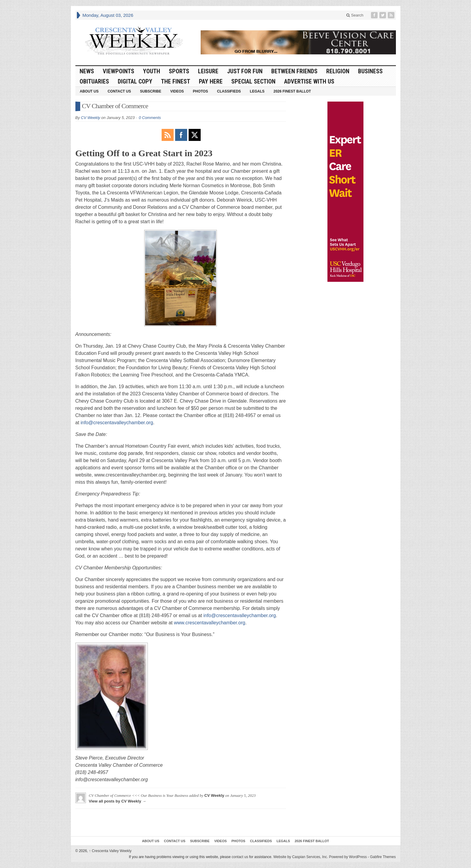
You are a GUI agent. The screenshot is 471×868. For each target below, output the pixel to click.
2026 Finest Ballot (292, 91)
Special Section (253, 81)
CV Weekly (90, 118)
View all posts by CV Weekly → (118, 801)
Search (355, 15)
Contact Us (119, 91)
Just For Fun (245, 71)
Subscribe (151, 91)
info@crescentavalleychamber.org (117, 423)
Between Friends (294, 71)
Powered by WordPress (348, 857)
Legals (257, 91)
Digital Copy (135, 81)
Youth (152, 71)
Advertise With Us (309, 81)
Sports (179, 71)
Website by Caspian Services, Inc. (301, 857)
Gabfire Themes (383, 857)
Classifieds (229, 91)
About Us (89, 91)
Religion (338, 71)
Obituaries (94, 81)
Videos (177, 91)
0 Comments (150, 118)
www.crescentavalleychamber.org (210, 623)
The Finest (176, 81)
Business (370, 71)
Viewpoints (119, 71)
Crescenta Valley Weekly (110, 851)
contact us (240, 857)
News (87, 71)
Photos (200, 91)
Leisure (208, 71)
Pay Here (211, 81)
